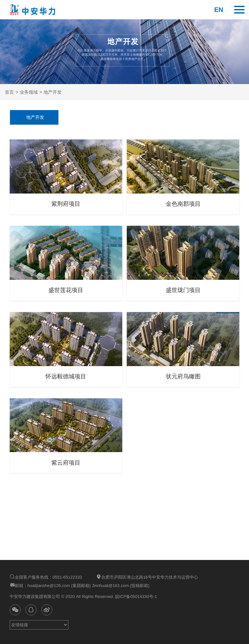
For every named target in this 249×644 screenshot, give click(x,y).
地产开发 (53, 92)
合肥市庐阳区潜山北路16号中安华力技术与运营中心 (147, 577)
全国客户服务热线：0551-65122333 (46, 577)
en (219, 10)
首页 (9, 92)
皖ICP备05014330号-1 (135, 597)
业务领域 (29, 92)
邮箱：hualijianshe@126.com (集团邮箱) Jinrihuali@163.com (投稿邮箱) (80, 585)
